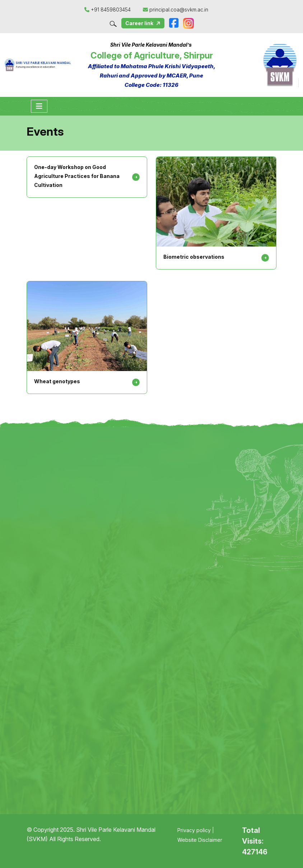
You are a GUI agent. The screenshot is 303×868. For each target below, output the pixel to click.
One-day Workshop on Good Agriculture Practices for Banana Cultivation (77, 176)
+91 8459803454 (108, 10)
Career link (143, 23)
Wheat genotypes (57, 381)
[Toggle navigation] (39, 106)
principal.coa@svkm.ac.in (176, 10)
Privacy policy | (196, 830)
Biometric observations (194, 257)
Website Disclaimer (200, 840)
